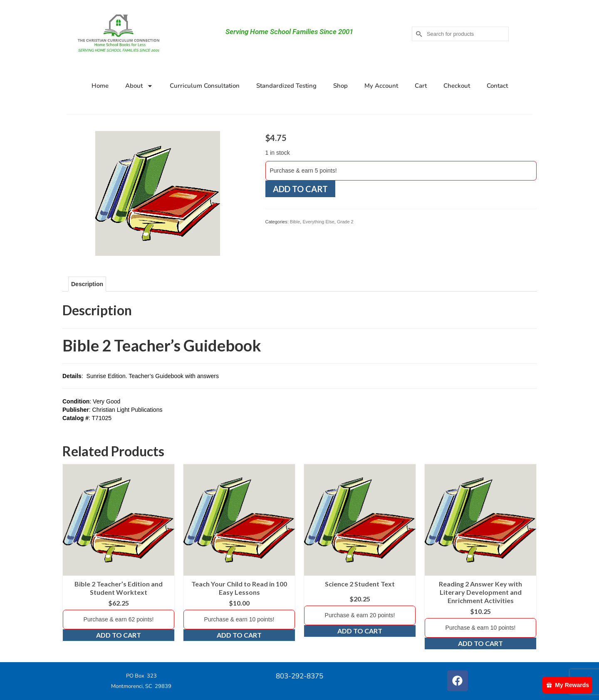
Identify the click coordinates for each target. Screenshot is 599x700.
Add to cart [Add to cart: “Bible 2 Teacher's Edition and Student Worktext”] (119, 635)
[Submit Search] (418, 34)
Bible (295, 222)
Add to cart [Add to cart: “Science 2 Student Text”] (360, 631)
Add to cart (300, 189)
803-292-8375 (299, 676)
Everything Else (318, 222)
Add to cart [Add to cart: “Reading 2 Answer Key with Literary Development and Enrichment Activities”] (480, 643)
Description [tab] (87, 284)
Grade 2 (345, 222)
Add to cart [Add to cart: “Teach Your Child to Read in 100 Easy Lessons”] (239, 635)
